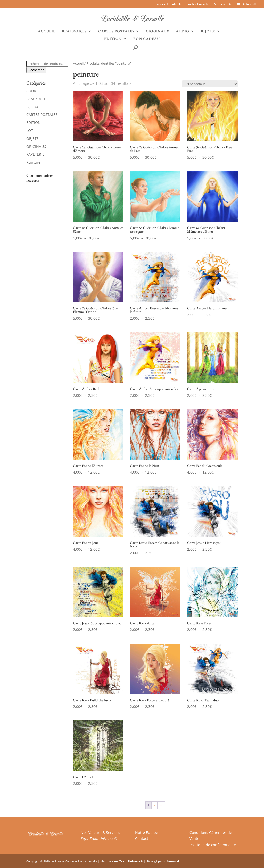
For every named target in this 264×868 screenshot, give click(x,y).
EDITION (113, 39)
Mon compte (223, 4)
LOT (30, 130)
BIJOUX (208, 31)
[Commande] (210, 84)
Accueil (78, 63)
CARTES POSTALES (116, 31)
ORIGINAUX (158, 31)
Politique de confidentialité (213, 845)
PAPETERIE (35, 154)
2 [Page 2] (154, 805)
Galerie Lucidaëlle (169, 4)
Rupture (33, 162)
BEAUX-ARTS (74, 31)
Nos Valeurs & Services (100, 833)
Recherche (36, 70)
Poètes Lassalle (198, 4)
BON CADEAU (147, 39)
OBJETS (32, 138)
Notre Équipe (147, 833)
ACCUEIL (47, 31)
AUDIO (183, 31)
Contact (142, 838)
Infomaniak (172, 861)
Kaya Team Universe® (127, 861)
